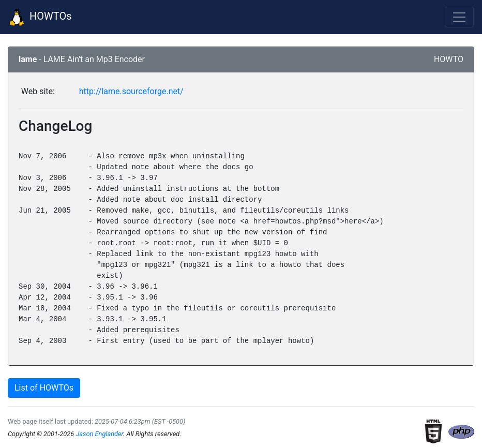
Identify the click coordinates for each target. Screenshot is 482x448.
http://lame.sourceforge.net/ (131, 91)
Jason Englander (99, 434)
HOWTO (449, 59)
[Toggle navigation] (459, 17)
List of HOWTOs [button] (44, 388)
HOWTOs (40, 17)
